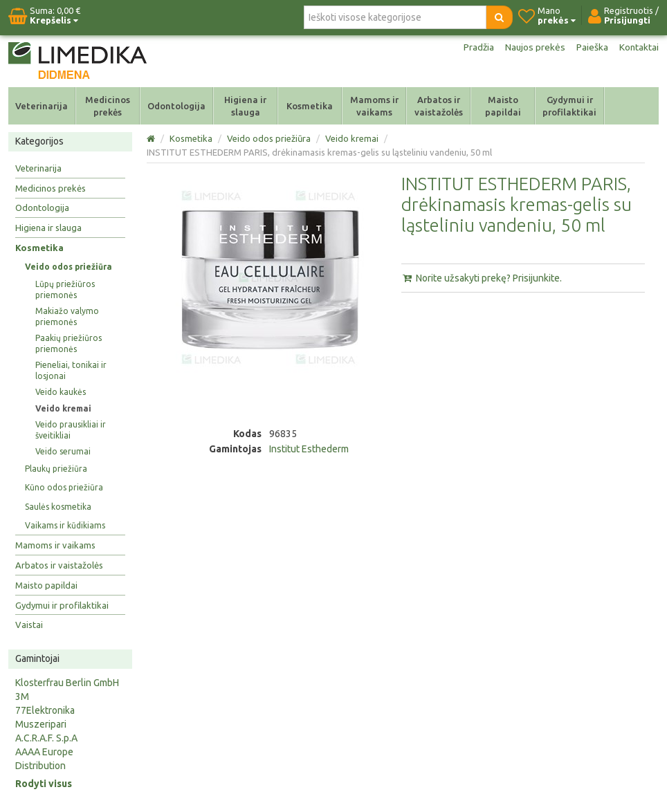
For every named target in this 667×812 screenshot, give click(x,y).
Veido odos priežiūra (68, 267)
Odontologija (176, 106)
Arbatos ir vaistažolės (439, 106)
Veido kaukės (61, 392)
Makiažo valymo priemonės (67, 316)
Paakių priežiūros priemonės (68, 343)
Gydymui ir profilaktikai (569, 106)
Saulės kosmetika (58, 507)
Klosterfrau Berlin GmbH (67, 683)
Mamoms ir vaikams (374, 106)
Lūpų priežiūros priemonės (65, 289)
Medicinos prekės (108, 106)
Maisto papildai (503, 106)
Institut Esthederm (309, 449)
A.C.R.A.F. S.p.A (46, 738)
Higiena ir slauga (245, 106)
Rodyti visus (44, 784)
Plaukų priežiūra (56, 469)
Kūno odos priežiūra (64, 487)
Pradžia (477, 47)
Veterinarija (42, 106)
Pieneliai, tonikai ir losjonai (71, 370)
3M (22, 696)
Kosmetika (310, 106)
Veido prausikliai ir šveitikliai (71, 430)
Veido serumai (63, 451)
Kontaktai (639, 47)
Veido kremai (63, 408)
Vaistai (29, 625)
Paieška (592, 47)
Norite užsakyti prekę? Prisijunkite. (482, 278)
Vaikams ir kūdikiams (65, 525)
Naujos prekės (534, 47)
